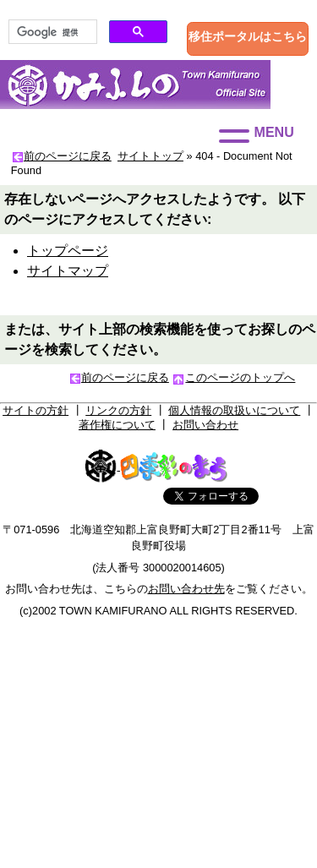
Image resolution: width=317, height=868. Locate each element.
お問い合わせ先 (186, 589)
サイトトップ (150, 156)
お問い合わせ (205, 425)
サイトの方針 (36, 410)
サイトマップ (68, 271)
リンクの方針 (118, 410)
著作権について (117, 425)
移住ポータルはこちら (248, 36)
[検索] (51, 32)
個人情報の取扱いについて (234, 410)
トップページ (68, 251)
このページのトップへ (240, 377)
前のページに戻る (68, 156)
